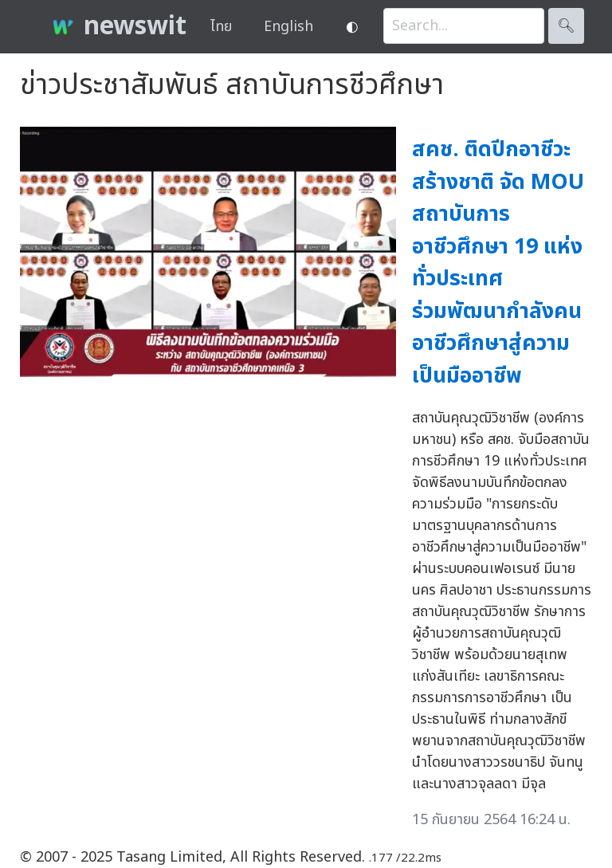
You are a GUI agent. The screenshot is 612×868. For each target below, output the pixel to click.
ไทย (221, 27)
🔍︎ (566, 26)
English (288, 27)
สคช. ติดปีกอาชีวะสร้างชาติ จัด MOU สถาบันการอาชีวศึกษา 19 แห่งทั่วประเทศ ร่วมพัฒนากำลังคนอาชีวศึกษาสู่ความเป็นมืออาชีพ (498, 263)
